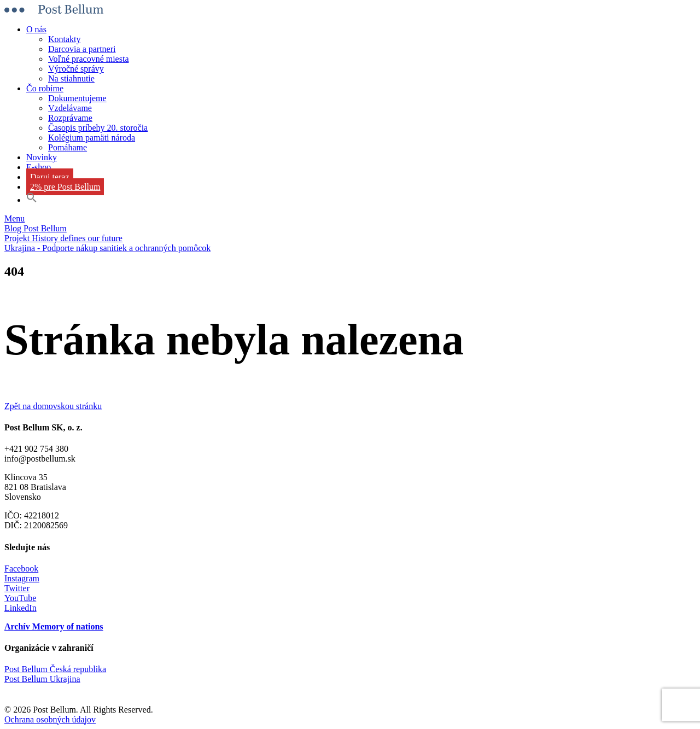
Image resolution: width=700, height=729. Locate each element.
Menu (14, 218)
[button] (32, 200)
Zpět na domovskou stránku (53, 406)
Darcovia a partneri (82, 49)
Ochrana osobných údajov (50, 719)
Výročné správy (76, 69)
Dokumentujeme (77, 98)
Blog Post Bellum (36, 228)
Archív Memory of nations (54, 626)
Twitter (17, 588)
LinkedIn (21, 608)
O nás (36, 29)
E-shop (39, 167)
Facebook (21, 568)
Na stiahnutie (71, 78)
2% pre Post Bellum (65, 187)
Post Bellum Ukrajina (42, 679)
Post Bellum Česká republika (55, 669)
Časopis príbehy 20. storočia (98, 128)
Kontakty (65, 39)
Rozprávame (70, 118)
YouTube (20, 598)
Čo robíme (45, 88)
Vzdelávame (70, 108)
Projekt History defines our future (63, 238)
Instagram (22, 578)
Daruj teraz (50, 177)
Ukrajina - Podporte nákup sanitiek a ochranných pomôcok (107, 248)
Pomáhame (68, 147)
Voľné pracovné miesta (89, 59)
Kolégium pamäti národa (92, 138)
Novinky (42, 157)
